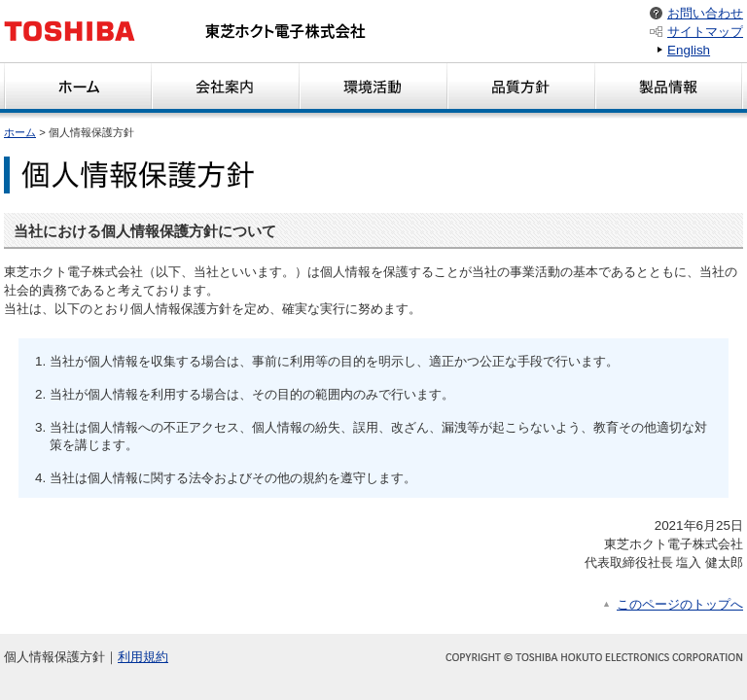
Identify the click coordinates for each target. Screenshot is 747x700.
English (689, 50)
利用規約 (143, 657)
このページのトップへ (680, 604)
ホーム (20, 132)
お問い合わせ (705, 13)
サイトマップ (705, 32)
